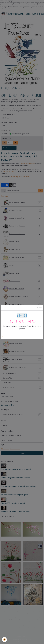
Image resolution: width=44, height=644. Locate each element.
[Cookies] (4, 640)
